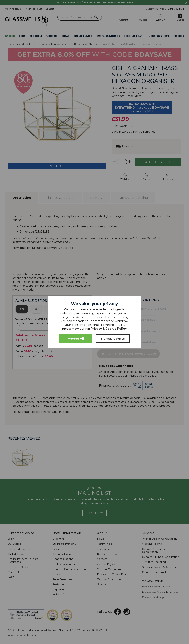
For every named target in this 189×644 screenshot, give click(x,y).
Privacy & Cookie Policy (109, 329)
